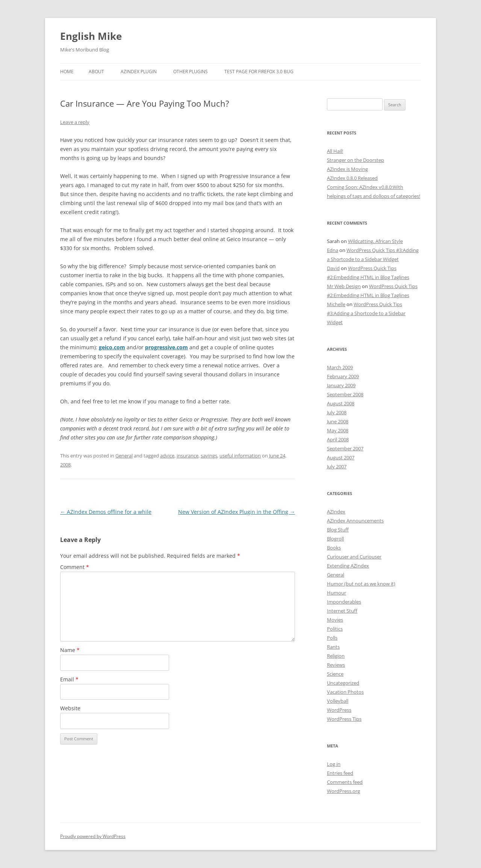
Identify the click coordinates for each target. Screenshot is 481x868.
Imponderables (344, 602)
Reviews (336, 665)
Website (70, 708)
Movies (335, 620)
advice (167, 456)
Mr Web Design (344, 286)
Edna (333, 250)
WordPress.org (343, 791)
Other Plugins (191, 72)
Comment (75, 567)
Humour (337, 593)
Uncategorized (343, 683)
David (333, 268)
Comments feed (345, 782)
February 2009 (343, 376)
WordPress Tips (344, 719)
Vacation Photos (345, 692)
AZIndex (336, 512)
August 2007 (341, 457)
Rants (333, 647)
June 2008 (338, 421)
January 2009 (341, 385)
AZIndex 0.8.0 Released (352, 178)
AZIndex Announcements (355, 521)
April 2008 (338, 439)
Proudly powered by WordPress (93, 836)
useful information (240, 456)
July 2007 (337, 466)
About (96, 72)
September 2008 (345, 394)
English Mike (91, 36)
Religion (336, 656)
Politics (335, 629)
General (124, 456)
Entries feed (340, 773)
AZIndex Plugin (139, 72)
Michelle (336, 304)
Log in (334, 764)
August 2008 (341, 403)
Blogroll (335, 539)
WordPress (339, 710)
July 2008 (337, 412)
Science (335, 674)
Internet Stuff (342, 611)
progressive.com (166, 347)
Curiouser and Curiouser (354, 557)
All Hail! (335, 151)
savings (209, 456)
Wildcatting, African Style (375, 241)
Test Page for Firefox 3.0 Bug (259, 72)
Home (67, 72)
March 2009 (340, 367)
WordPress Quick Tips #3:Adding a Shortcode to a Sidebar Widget (366, 313)
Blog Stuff (338, 530)
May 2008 (338, 430)
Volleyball (338, 701)
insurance (188, 456)
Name (70, 650)
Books (334, 548)
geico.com (112, 347)
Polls (332, 638)
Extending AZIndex (348, 566)
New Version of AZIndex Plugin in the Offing (237, 512)
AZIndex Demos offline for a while (106, 512)
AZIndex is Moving (347, 169)
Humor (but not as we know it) (361, 584)
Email (69, 679)
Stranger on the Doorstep (355, 160)
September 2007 (345, 448)
